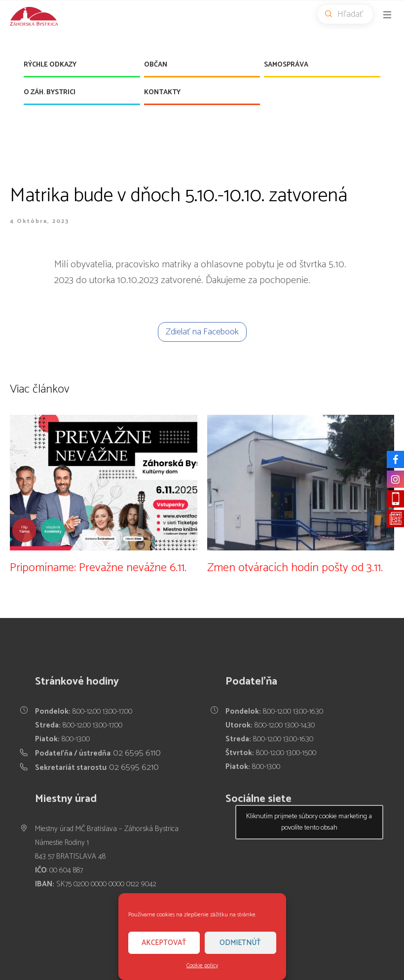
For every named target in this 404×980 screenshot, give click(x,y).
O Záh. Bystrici (50, 92)
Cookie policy (202, 965)
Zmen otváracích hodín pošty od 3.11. (295, 568)
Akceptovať (164, 943)
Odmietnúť (240, 943)
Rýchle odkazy (50, 65)
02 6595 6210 (134, 767)
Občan (156, 65)
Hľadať (349, 14)
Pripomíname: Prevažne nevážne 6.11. (98, 568)
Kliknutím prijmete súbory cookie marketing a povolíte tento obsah (309, 822)
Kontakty (162, 92)
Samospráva (286, 65)
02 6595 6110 (137, 753)
